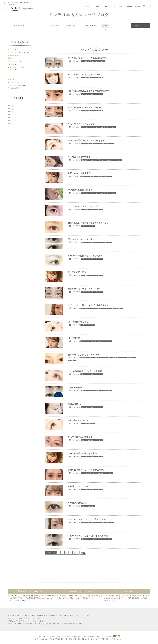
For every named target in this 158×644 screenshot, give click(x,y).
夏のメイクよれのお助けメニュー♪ (84, 75)
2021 (10, 109)
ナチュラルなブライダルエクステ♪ (84, 289)
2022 (10, 106)
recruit (147, 7)
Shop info (53, 26)
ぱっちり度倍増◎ (76, 388)
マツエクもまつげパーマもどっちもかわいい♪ (89, 305)
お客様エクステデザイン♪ (80, 486)
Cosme (138, 7)
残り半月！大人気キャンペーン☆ (84, 355)
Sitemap (109, 636)
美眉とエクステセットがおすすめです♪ (86, 470)
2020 (10, 112)
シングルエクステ (15, 85)
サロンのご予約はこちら (79, 591)
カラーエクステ (14, 67)
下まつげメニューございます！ (82, 239)
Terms (92, 636)
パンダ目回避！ (75, 338)
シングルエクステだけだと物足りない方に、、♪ (90, 519)
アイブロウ (12, 79)
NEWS (10, 64)
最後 (83, 553)
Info (121, 7)
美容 (10, 58)
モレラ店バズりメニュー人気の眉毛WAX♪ (88, 58)
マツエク (11, 88)
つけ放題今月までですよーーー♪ (83, 157)
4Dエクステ (12, 82)
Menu (71, 26)
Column (129, 7)
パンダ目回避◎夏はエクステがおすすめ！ (88, 141)
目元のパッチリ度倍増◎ (79, 173)
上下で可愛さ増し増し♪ (79, 322)
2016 (10, 123)
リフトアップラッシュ (17, 52)
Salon (97, 7)
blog (113, 7)
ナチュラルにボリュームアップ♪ (83, 206)
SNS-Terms (100, 636)
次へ (76, 553)
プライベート (13, 61)
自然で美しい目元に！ (78, 421)
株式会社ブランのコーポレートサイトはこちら (26, 621)
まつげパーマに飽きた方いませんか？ (86, 256)
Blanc (105, 7)
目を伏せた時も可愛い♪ (79, 272)
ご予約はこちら (140, 26)
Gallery (91, 26)
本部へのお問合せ (126, 591)
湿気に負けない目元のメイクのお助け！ (87, 108)
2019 (10, 115)
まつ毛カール (13, 50)
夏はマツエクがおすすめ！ (80, 437)
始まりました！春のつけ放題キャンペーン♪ (88, 223)
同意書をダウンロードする (32, 591)
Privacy (85, 636)
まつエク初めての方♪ (78, 503)
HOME (88, 7)
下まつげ (11, 69)
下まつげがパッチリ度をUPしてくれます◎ (88, 536)
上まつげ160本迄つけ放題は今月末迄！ (86, 371)
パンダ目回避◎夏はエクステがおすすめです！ (90, 91)
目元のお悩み (13, 55)
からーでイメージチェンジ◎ (81, 124)
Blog (107, 26)
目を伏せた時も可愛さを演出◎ (82, 454)
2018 (10, 117)
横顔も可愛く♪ (75, 404)
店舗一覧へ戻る (18, 26)
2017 (10, 120)
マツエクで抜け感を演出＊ (80, 190)
